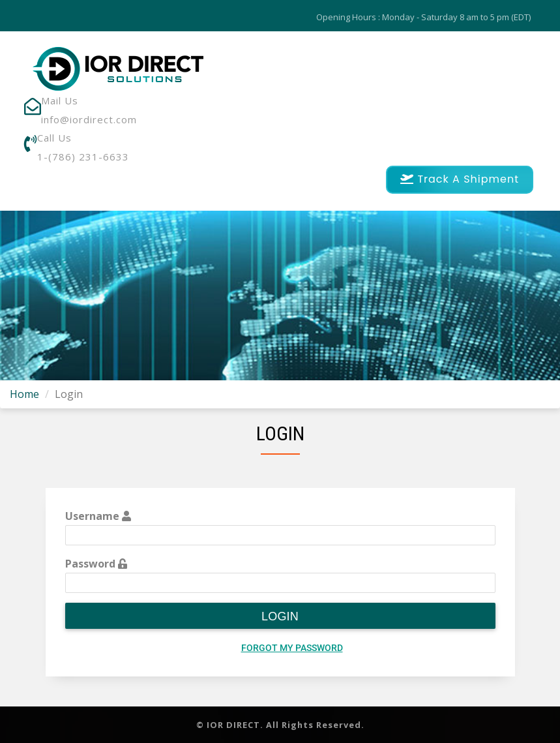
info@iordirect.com (89, 119)
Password (96, 564)
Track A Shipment (460, 179)
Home (24, 394)
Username (98, 516)
